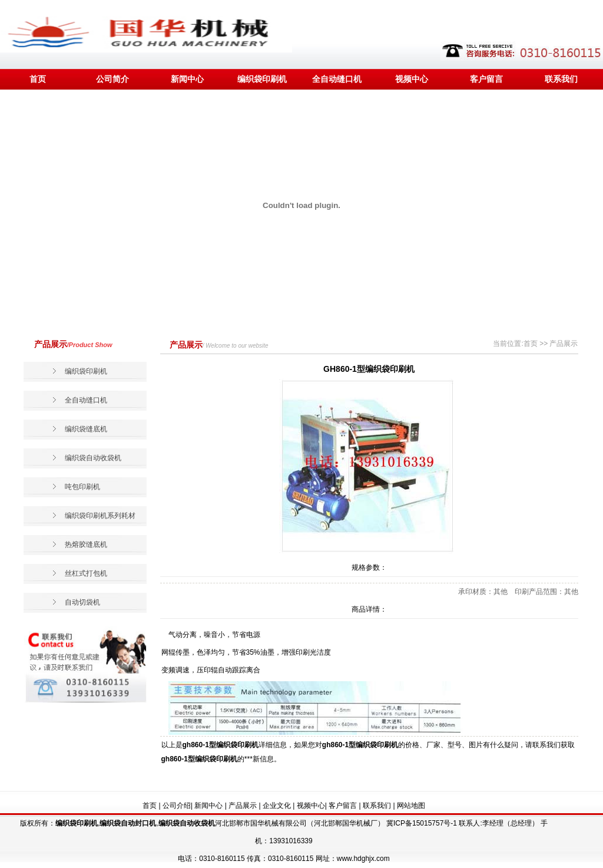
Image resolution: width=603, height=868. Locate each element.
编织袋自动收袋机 (93, 458)
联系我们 (561, 79)
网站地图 (411, 806)
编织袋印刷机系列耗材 (100, 516)
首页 (38, 79)
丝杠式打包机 (86, 573)
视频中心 (412, 79)
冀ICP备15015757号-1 (422, 823)
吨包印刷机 (82, 487)
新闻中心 (187, 79)
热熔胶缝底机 (86, 544)
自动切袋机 (82, 602)
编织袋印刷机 (262, 79)
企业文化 (277, 806)
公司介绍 (177, 806)
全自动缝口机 (337, 79)
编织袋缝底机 (86, 429)
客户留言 (486, 79)
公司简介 (112, 79)
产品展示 (243, 806)
